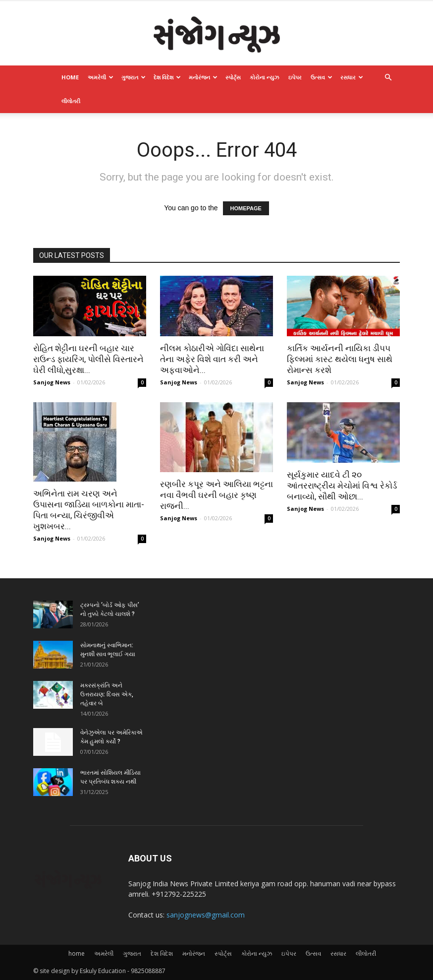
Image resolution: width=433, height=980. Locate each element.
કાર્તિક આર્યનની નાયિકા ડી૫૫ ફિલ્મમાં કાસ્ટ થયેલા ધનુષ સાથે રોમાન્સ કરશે (340, 359)
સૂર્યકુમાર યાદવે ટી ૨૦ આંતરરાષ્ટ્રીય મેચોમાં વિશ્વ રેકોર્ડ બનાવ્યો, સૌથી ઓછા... (342, 486)
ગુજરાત (134, 77)
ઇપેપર (295, 77)
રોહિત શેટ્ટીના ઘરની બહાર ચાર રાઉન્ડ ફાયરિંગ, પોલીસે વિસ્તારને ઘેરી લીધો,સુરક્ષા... (88, 359)
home (70, 77)
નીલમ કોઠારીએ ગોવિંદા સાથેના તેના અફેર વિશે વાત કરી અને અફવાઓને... (212, 359)
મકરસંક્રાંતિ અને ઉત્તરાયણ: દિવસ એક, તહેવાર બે (107, 694)
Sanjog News (52, 382)
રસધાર (352, 77)
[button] (388, 78)
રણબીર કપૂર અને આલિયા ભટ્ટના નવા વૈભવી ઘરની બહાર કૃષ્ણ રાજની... (216, 495)
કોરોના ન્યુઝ (265, 77)
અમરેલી (101, 77)
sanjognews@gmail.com (206, 915)
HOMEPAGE (246, 208)
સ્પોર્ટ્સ (233, 77)
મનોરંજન (203, 77)
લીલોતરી (71, 101)
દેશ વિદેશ (167, 77)
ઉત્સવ (322, 77)
